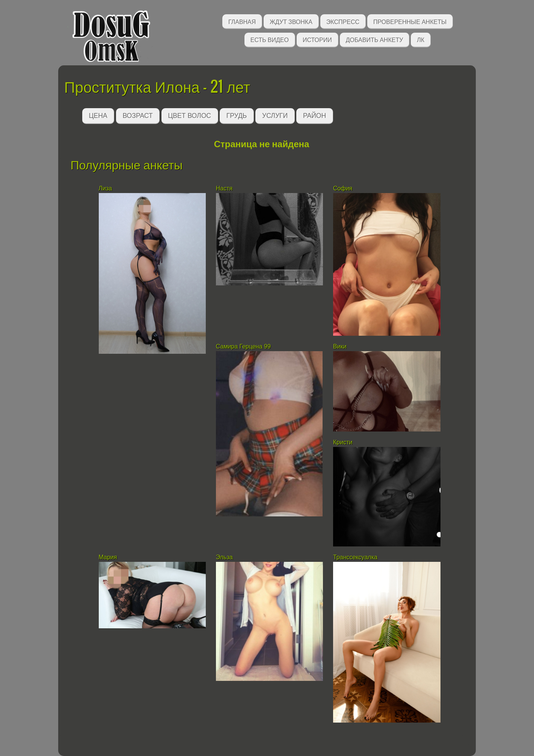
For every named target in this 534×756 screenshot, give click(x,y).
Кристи (343, 442)
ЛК (421, 39)
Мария (108, 557)
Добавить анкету (375, 39)
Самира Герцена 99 (243, 346)
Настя (225, 188)
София (343, 188)
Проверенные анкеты (410, 21)
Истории (317, 39)
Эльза (225, 557)
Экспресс (343, 21)
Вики (340, 346)
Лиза (106, 188)
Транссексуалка (356, 557)
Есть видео (270, 39)
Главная (242, 21)
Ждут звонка (291, 21)
